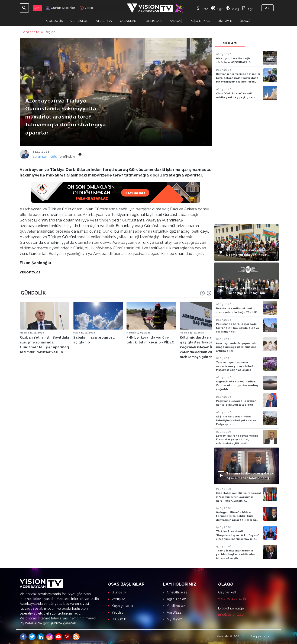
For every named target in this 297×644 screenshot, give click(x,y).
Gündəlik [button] (55, 21)
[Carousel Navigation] (206, 293)
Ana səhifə (31, 32)
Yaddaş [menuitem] (117, 612)
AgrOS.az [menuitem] (174, 612)
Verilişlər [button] (79, 21)
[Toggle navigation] (24, 8)
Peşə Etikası (200, 21)
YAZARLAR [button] (128, 21)
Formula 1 (153, 21)
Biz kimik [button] (225, 21)
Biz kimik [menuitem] (119, 619)
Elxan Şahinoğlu (45, 157)
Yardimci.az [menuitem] (176, 606)
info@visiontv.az (231, 615)
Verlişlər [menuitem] (118, 599)
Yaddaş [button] (176, 21)
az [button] (267, 8)
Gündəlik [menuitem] (119, 592)
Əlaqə (245, 21)
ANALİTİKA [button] (104, 21)
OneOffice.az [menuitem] (177, 592)
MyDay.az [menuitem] (174, 619)
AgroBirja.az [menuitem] (176, 599)
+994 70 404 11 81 (232, 599)
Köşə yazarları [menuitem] (123, 606)
